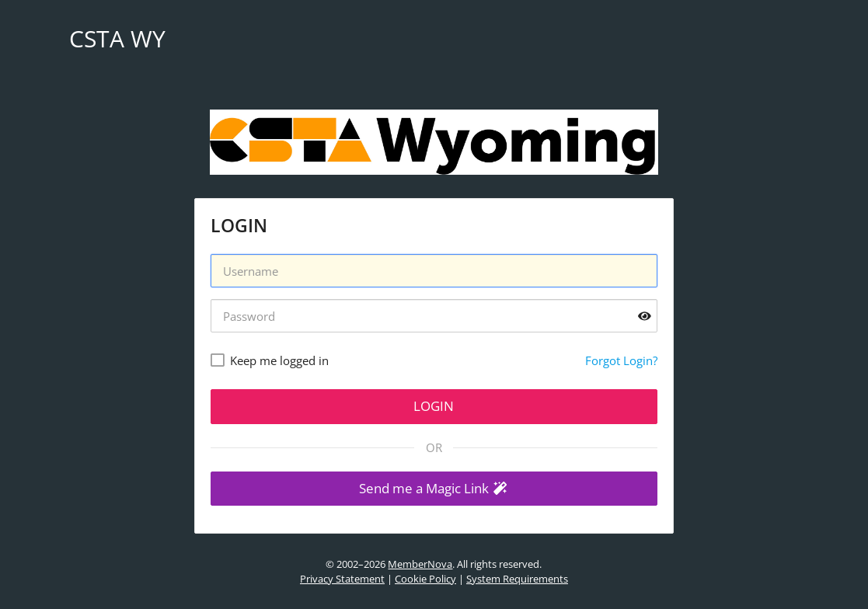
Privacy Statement (342, 579)
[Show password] (645, 316)
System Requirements (517, 579)
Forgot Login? (621, 360)
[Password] (434, 316)
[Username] (434, 271)
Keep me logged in (279, 360)
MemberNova (420, 564)
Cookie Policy (425, 579)
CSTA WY (117, 38)
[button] (434, 489)
